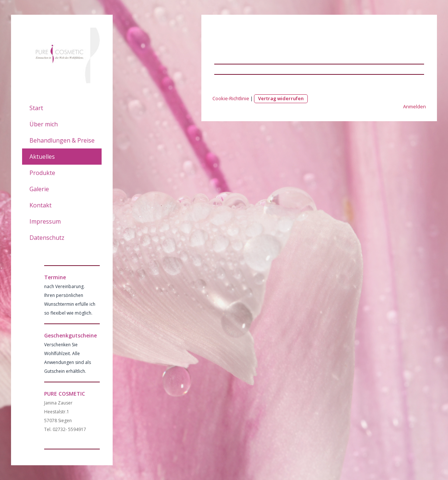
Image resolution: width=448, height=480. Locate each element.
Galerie (39, 189)
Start (36, 108)
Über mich (44, 124)
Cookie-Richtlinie (231, 98)
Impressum (45, 221)
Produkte (42, 173)
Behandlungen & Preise (62, 140)
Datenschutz (47, 238)
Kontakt (40, 205)
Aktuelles (42, 157)
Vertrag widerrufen (281, 98)
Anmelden (415, 106)
